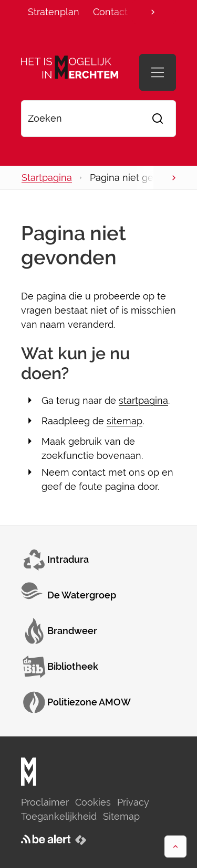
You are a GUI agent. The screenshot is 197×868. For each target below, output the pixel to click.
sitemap (125, 421)
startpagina (143, 400)
